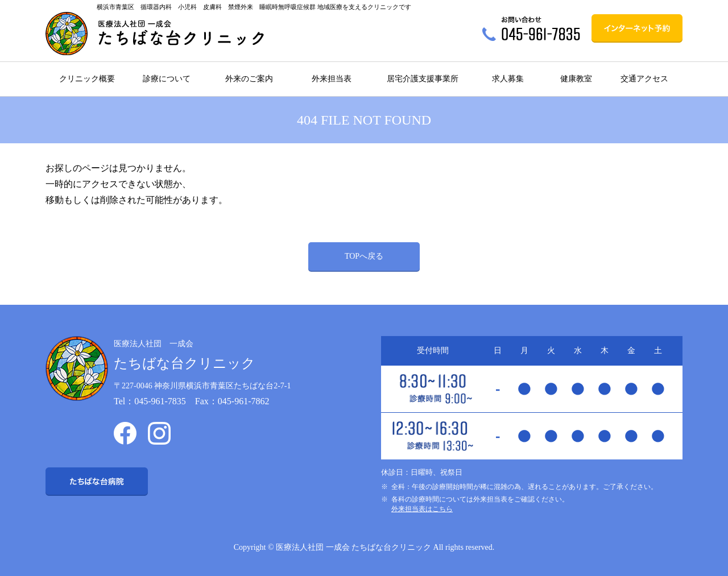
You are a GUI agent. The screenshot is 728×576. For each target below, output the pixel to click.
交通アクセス (644, 79)
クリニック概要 (87, 79)
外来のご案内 (249, 79)
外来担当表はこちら (422, 509)
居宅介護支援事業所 (423, 79)
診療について (167, 79)
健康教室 (576, 79)
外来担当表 (332, 79)
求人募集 (508, 79)
